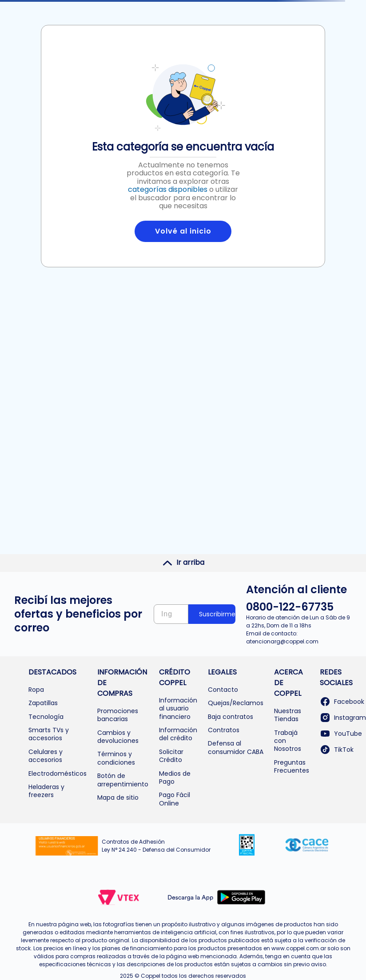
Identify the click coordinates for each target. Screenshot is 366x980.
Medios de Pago (175, 778)
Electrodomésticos (58, 774)
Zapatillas (43, 703)
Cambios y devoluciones (118, 737)
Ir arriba (183, 563)
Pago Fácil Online (175, 799)
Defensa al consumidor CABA (236, 747)
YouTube (341, 734)
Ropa (36, 690)
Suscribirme (217, 614)
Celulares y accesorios (46, 756)
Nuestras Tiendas (288, 715)
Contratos (224, 730)
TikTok (337, 750)
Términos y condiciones (116, 758)
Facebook (342, 702)
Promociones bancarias (118, 715)
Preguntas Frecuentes (292, 766)
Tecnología (46, 717)
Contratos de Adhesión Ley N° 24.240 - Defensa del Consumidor (156, 846)
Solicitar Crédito (171, 756)
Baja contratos (231, 717)
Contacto (223, 690)
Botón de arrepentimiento (123, 780)
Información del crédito (178, 734)
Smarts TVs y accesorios (49, 734)
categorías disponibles (168, 189)
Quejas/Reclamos (236, 703)
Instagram (343, 718)
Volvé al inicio (183, 231)
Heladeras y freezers (46, 791)
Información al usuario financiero (178, 708)
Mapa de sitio (118, 797)
